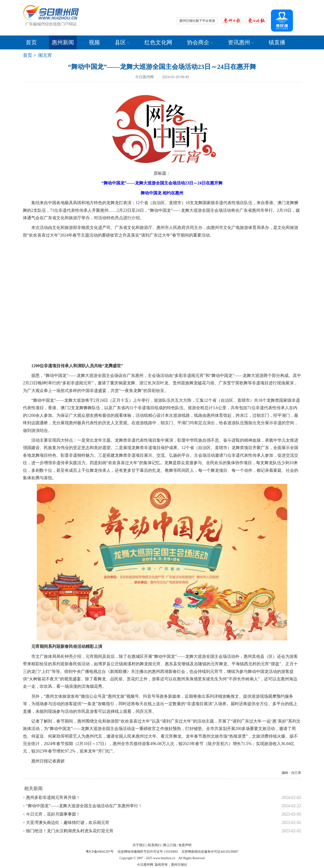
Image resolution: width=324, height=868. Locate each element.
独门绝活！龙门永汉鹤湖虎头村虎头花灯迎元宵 (70, 831)
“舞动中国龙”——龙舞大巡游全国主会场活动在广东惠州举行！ (84, 806)
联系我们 (154, 845)
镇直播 (277, 42)
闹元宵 (45, 55)
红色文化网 (158, 42)
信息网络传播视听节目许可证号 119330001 (148, 852)
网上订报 (170, 845)
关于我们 (139, 845)
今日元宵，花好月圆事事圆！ (53, 814)
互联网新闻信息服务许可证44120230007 (210, 852)
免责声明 (185, 845)
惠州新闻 (63, 42)
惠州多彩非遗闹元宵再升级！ (53, 797)
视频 (94, 42)
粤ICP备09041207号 (100, 852)
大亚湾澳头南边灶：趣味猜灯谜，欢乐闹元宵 (68, 823)
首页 (31, 42)
